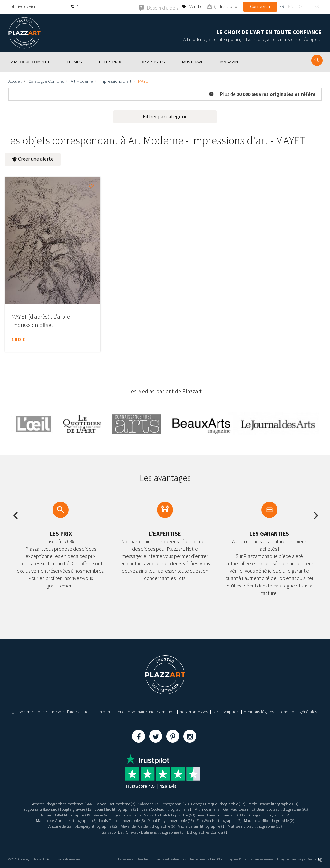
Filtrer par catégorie (165, 116)
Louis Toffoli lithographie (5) (118, 820)
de (300, 6)
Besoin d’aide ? (66, 711)
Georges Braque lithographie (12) (223, 803)
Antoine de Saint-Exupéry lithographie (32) (76, 826)
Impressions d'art (115, 81)
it (308, 6)
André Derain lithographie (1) (205, 826)
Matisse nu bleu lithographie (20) (263, 826)
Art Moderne (82, 81)
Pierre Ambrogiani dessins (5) (114, 815)
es (316, 6)
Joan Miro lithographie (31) (112, 809)
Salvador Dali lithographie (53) (163, 803)
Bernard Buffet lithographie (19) (57, 815)
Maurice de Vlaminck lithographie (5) (57, 820)
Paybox (284, 859)
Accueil (15, 81)
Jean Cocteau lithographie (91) (167, 809)
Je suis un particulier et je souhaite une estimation (129, 711)
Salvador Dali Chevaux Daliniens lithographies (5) (141, 832)
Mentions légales (259, 711)
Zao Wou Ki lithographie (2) (223, 820)
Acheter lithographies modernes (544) (52, 803)
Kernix (315, 859)
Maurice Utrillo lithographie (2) (278, 820)
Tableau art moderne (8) (111, 803)
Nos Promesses (194, 711)
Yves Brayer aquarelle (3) (223, 815)
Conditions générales (298, 711)
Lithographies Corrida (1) (211, 832)
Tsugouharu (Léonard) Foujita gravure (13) (47, 809)
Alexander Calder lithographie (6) (146, 826)
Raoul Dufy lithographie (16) (171, 820)
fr (282, 6)
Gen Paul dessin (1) (245, 809)
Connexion (260, 6)
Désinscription (226, 711)
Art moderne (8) (211, 809)
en (291, 6)
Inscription (230, 6)
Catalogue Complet (46, 81)
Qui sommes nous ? (29, 711)
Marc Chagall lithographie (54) (275, 815)
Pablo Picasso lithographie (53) (284, 803)
